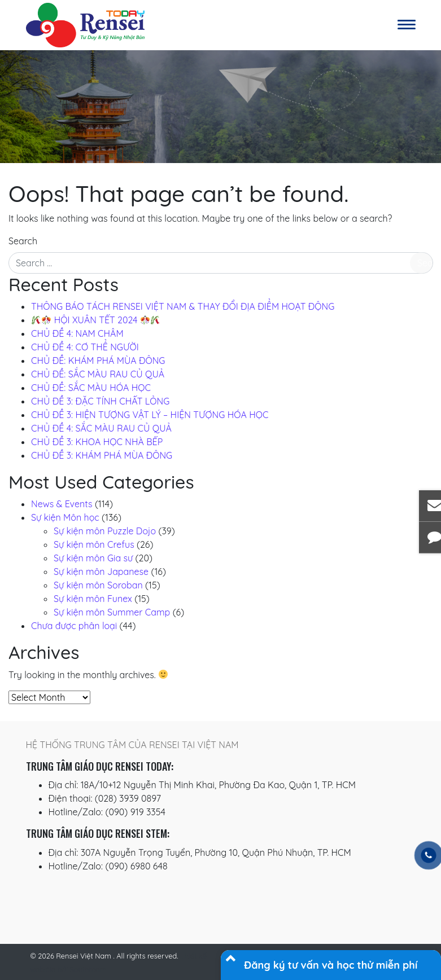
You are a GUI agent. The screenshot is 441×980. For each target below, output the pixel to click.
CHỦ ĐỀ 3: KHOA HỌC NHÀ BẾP (97, 442)
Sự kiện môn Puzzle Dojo (105, 531)
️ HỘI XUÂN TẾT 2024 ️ (96, 320)
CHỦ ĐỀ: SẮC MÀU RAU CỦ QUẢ (98, 374)
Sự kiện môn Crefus (94, 544)
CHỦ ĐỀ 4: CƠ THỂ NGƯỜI (85, 347)
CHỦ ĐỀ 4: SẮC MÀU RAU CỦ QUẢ (101, 428)
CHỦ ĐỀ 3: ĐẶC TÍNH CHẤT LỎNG (100, 401)
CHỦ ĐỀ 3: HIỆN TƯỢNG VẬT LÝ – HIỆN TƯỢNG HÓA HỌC (150, 415)
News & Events (62, 504)
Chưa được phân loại (74, 626)
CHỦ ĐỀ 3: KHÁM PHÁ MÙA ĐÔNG (102, 455)
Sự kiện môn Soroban (98, 585)
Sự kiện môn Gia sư (93, 558)
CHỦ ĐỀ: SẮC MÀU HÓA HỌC (91, 388)
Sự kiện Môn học (65, 517)
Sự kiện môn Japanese (101, 572)
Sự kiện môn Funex (93, 599)
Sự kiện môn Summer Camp (112, 612)
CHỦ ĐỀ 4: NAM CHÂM (77, 333)
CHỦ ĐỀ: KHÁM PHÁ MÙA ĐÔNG (98, 361)
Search (23, 241)
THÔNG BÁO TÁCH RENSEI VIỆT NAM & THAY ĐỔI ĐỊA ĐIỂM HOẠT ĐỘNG (183, 306)
